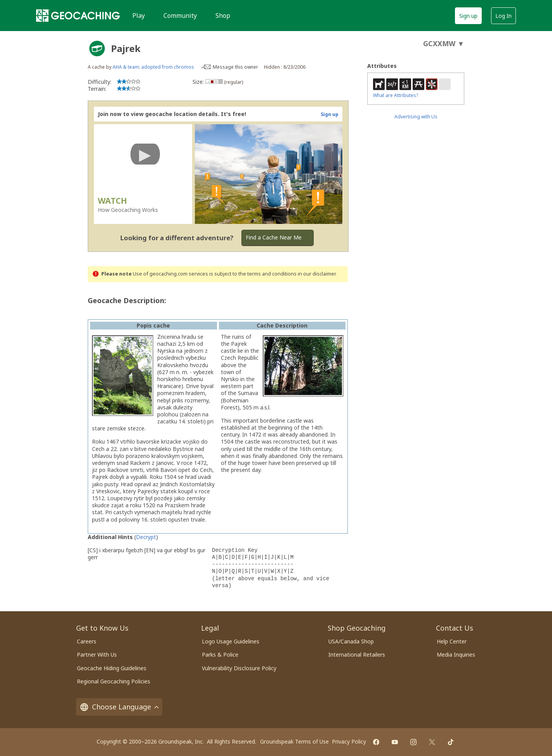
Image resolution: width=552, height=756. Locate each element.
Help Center (452, 641)
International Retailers (357, 655)
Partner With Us (97, 655)
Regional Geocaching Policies (114, 681)
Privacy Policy (349, 741)
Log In (503, 16)
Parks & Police (220, 655)
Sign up (468, 16)
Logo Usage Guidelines (231, 641)
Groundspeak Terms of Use (294, 741)
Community (180, 16)
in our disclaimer (317, 274)
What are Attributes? (396, 95)
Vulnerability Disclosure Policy (239, 668)
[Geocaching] (78, 16)
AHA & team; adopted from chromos (153, 67)
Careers (87, 641)
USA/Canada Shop (351, 641)
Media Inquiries (456, 655)
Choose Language (119, 707)
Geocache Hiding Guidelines (112, 668)
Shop (223, 16)
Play (139, 16)
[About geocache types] (97, 49)
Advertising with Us (416, 117)
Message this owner (235, 67)
